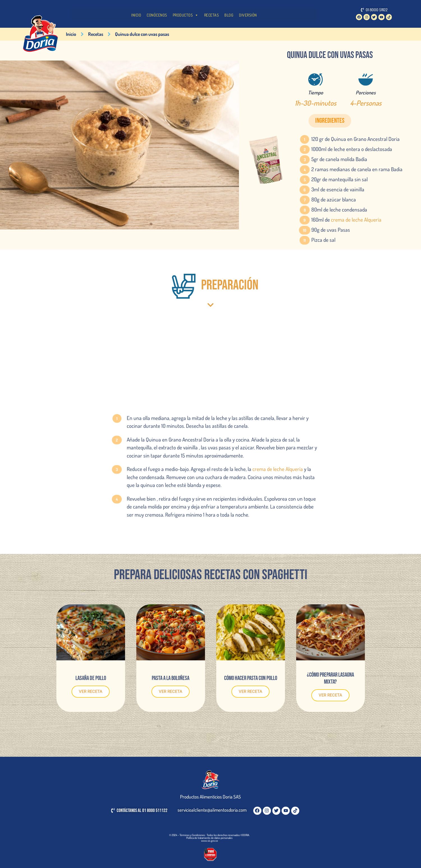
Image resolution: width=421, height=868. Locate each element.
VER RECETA (91, 691)
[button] (330, 121)
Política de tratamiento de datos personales (209, 838)
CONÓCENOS (157, 15)
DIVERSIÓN (248, 15)
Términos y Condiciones (192, 835)
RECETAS (212, 15)
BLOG (229, 15)
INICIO (136, 15)
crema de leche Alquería (356, 220)
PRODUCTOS (186, 15)
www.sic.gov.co (210, 841)
